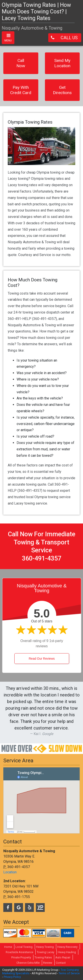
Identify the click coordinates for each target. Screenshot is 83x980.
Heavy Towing (45, 947)
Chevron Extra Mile (28, 963)
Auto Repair (63, 957)
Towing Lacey (45, 952)
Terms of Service (69, 973)
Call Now (21, 63)
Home (8, 947)
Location (10, 872)
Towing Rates (43, 957)
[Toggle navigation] (8, 38)
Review (48, 963)
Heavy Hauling (67, 952)
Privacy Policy (12, 977)
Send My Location (62, 63)
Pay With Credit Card (21, 90)
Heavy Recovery (67, 947)
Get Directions (62, 90)
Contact (61, 963)
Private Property (21, 957)
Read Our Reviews (42, 659)
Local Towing (24, 947)
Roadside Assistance (19, 952)
